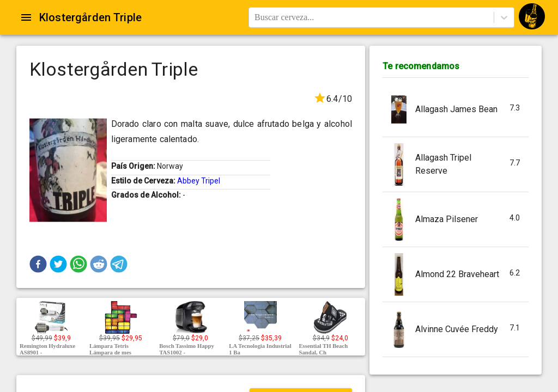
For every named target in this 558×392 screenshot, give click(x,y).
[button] (38, 264)
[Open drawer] (26, 17)
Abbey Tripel (199, 181)
